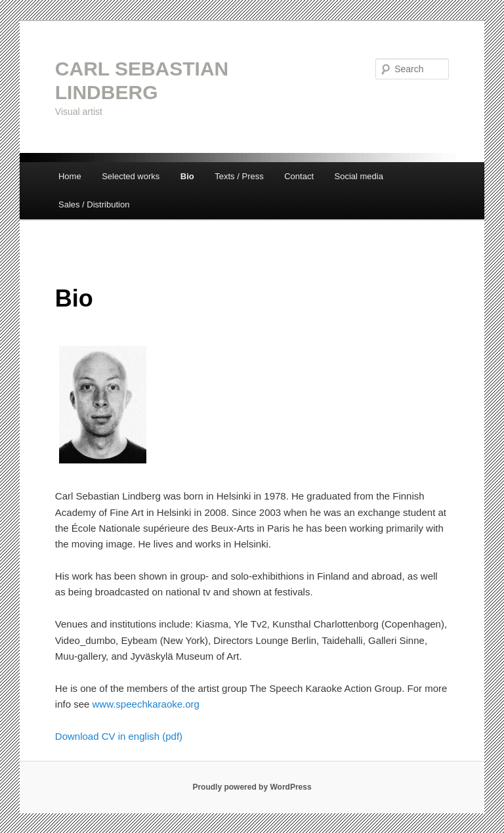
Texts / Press (239, 176)
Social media (359, 176)
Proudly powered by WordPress (252, 787)
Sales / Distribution (94, 204)
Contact (299, 176)
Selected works (131, 176)
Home (70, 176)
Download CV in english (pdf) (120, 736)
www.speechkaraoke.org (146, 704)
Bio (187, 176)
